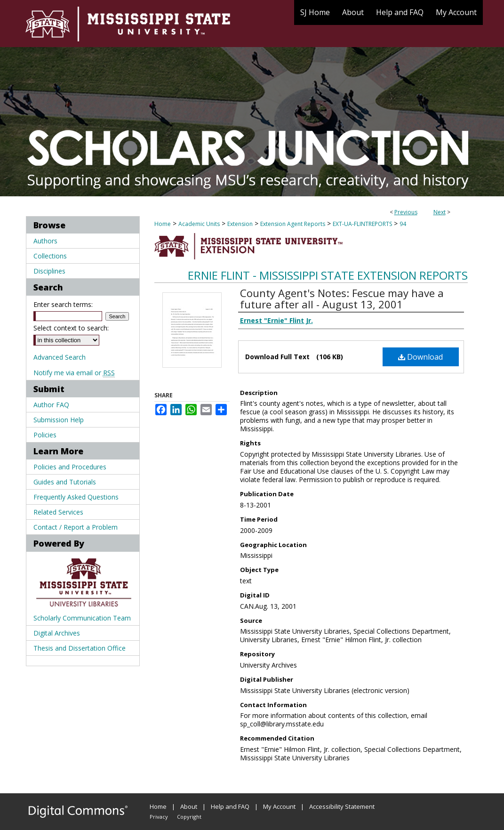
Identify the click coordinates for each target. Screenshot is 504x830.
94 (403, 224)
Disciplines (49, 271)
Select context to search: (71, 328)
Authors (45, 241)
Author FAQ (51, 405)
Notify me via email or (74, 373)
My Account (279, 806)
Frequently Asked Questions (76, 497)
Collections (50, 256)
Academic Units (199, 224)
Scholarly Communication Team (82, 618)
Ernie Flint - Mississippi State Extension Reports (328, 275)
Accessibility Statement (342, 806)
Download (420, 357)
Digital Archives (57, 633)
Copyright (189, 817)
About (189, 806)
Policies (45, 435)
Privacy (159, 817)
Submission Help (59, 420)
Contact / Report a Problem (76, 527)
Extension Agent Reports (293, 224)
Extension (240, 224)
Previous (406, 212)
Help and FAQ (230, 806)
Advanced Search (60, 357)
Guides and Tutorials (65, 482)
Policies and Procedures (70, 467)
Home (163, 224)
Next (440, 212)
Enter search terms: (63, 304)
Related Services (58, 512)
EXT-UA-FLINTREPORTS (362, 224)
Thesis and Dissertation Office (80, 648)
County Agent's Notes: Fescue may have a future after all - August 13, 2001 (342, 298)
